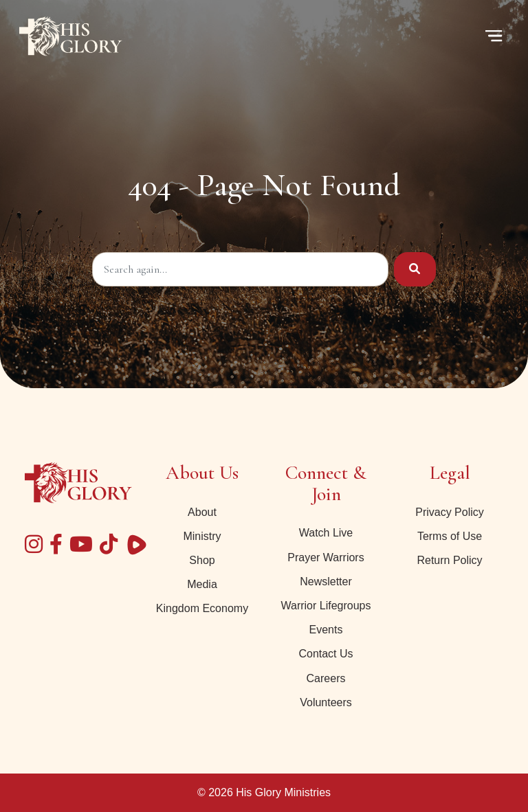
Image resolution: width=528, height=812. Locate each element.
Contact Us (326, 654)
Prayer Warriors (326, 557)
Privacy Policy (450, 512)
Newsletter (326, 582)
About (202, 512)
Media (202, 584)
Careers (326, 678)
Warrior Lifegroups (326, 606)
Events (326, 630)
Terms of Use (450, 536)
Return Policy (449, 560)
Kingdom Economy (202, 608)
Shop (202, 560)
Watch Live (326, 533)
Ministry (202, 536)
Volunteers (326, 702)
